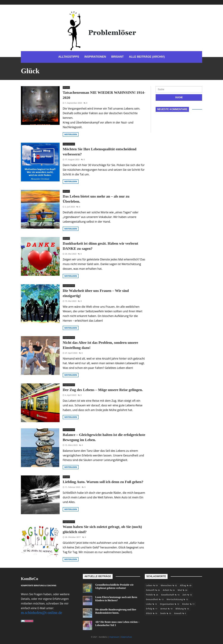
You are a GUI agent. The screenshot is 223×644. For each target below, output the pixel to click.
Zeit (187, 595)
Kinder (188, 604)
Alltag (186, 585)
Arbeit (169, 590)
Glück (152, 613)
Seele (166, 613)
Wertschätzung (177, 599)
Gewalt (180, 613)
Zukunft (153, 590)
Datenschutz (127, 637)
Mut (182, 590)
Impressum (114, 637)
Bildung (182, 609)
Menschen (169, 585)
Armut (166, 609)
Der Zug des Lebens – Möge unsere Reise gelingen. (103, 390)
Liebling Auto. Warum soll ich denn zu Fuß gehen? (103, 482)
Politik (152, 595)
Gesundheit (155, 599)
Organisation (169, 604)
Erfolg (152, 609)
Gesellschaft (170, 595)
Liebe (151, 604)
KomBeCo (30, 579)
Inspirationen (69, 144)
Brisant (66, 87)
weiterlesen (71, 134)
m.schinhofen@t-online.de (42, 613)
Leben (152, 585)
